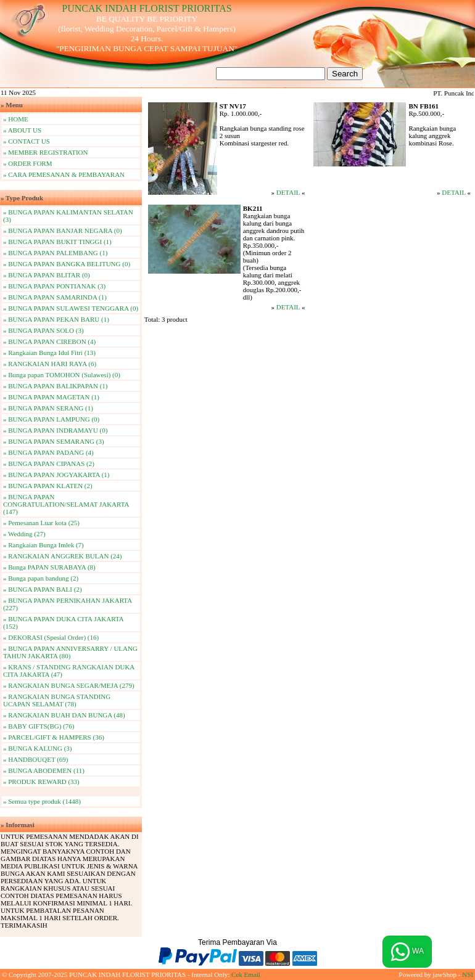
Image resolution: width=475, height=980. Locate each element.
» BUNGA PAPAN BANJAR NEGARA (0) (63, 231)
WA (407, 952)
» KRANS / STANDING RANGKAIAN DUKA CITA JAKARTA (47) (69, 671)
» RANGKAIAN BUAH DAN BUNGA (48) (64, 715)
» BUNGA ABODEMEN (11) (44, 770)
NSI (468, 974)
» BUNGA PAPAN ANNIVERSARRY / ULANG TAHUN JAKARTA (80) (70, 652)
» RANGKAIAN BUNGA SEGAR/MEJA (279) (69, 685)
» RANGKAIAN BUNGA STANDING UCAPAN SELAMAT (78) (57, 700)
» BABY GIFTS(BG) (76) (39, 726)
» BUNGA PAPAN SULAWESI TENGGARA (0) (71, 308)
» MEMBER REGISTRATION (46, 152)
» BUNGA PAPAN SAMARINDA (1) (55, 297)
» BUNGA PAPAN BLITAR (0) (47, 275)
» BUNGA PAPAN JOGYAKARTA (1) (56, 475)
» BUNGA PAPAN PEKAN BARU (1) (56, 319)
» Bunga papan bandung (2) (41, 578)
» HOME (16, 119)
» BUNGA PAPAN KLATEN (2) (48, 486)
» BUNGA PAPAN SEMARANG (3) (54, 441)
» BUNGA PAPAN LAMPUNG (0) (51, 419)
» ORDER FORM (27, 163)
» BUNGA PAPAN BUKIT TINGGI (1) (57, 242)
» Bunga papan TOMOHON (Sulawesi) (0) (62, 375)
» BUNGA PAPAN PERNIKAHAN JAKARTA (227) (68, 604)
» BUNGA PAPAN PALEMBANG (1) (55, 253)
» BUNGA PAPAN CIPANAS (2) (49, 463)
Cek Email (246, 974)
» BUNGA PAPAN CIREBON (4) (49, 341)
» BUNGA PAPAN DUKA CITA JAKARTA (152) (64, 623)
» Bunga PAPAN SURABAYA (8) (49, 567)
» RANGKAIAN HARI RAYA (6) (50, 364)
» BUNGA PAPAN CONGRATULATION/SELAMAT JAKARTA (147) (66, 504)
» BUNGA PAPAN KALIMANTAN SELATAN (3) (68, 216)
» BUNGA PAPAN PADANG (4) (48, 452)
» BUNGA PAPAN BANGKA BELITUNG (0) (67, 264)
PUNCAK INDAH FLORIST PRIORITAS (147, 8)
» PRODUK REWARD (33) (41, 782)
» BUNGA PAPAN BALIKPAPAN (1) (56, 386)
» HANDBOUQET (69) (36, 759)
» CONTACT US (27, 141)
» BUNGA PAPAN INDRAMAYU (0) (55, 430)
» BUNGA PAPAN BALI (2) (43, 589)
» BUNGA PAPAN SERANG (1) (48, 408)
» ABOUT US (22, 130)
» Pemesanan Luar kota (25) (41, 523)
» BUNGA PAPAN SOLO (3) (43, 330)
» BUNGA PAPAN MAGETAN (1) (51, 397)
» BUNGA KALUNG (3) (38, 748)
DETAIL (288, 192)
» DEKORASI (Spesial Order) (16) (51, 637)
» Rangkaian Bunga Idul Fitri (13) (49, 353)
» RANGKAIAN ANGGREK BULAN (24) (63, 556)
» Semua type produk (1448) (42, 801)
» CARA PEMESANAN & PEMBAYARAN (64, 174)
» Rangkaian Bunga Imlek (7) (43, 545)
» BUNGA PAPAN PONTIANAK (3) (54, 286)
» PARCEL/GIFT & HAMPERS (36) (54, 737)
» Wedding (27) (24, 534)
